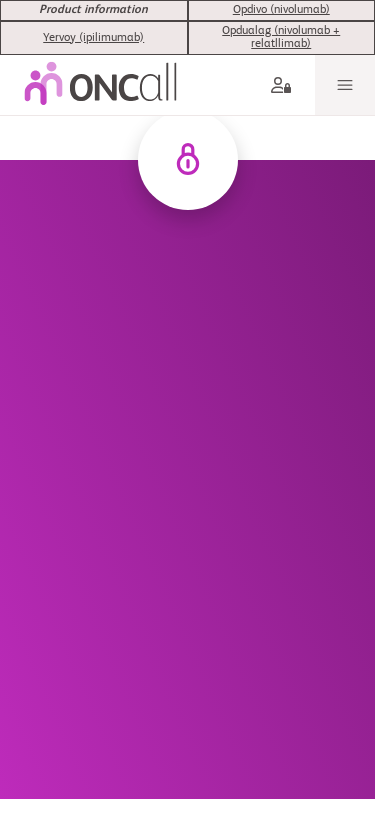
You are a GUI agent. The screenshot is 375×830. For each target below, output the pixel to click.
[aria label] (285, 60)
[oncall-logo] (100, 60)
